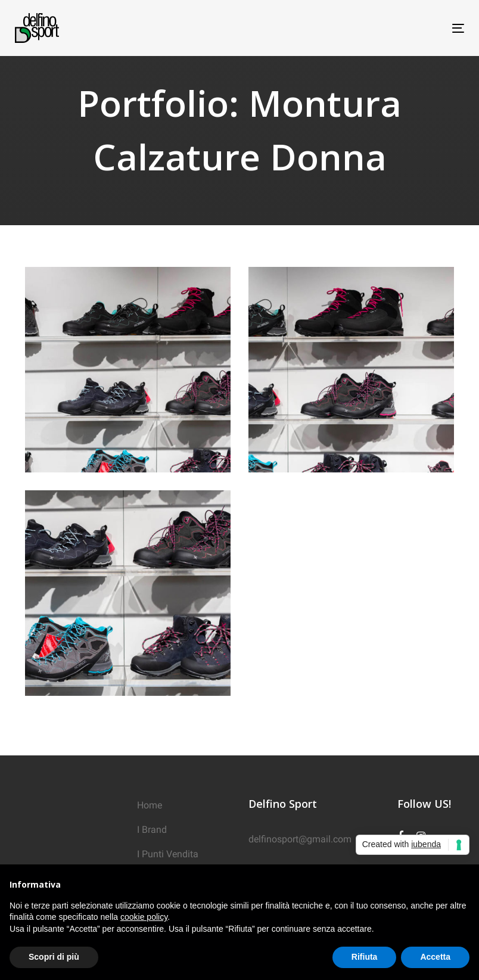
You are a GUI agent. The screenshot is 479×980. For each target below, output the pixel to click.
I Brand (152, 830)
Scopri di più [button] (54, 957)
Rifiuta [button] (365, 957)
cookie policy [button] (144, 917)
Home (150, 805)
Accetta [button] (435, 957)
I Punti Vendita (168, 854)
